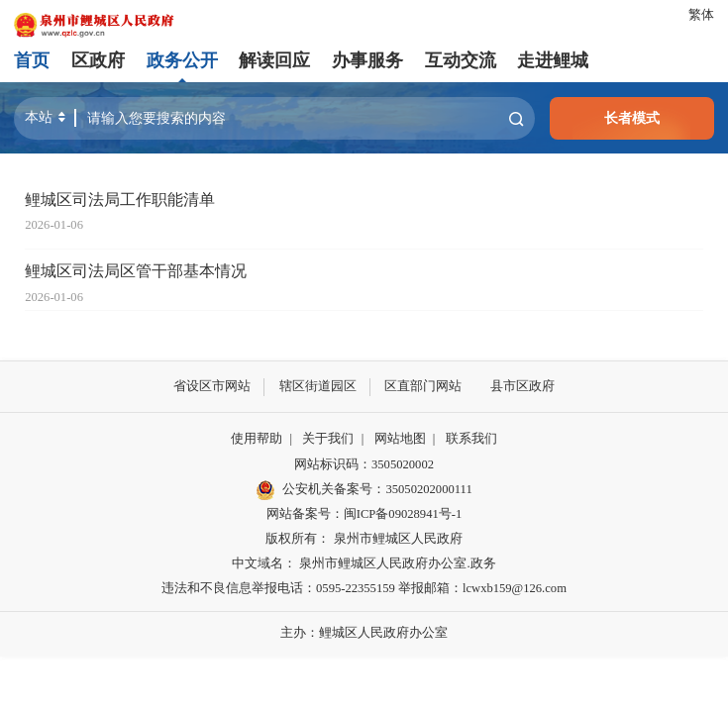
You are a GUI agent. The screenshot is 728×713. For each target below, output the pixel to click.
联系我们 (471, 439)
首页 (32, 60)
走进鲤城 (553, 60)
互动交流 (460, 60)
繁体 (701, 15)
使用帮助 (257, 439)
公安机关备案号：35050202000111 (364, 489)
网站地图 (400, 439)
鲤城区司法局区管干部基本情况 (136, 271)
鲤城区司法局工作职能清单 (120, 200)
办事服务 (367, 60)
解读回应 (274, 60)
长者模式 (632, 118)
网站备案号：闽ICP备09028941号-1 (364, 514)
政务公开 (182, 60)
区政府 (98, 60)
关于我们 (328, 439)
